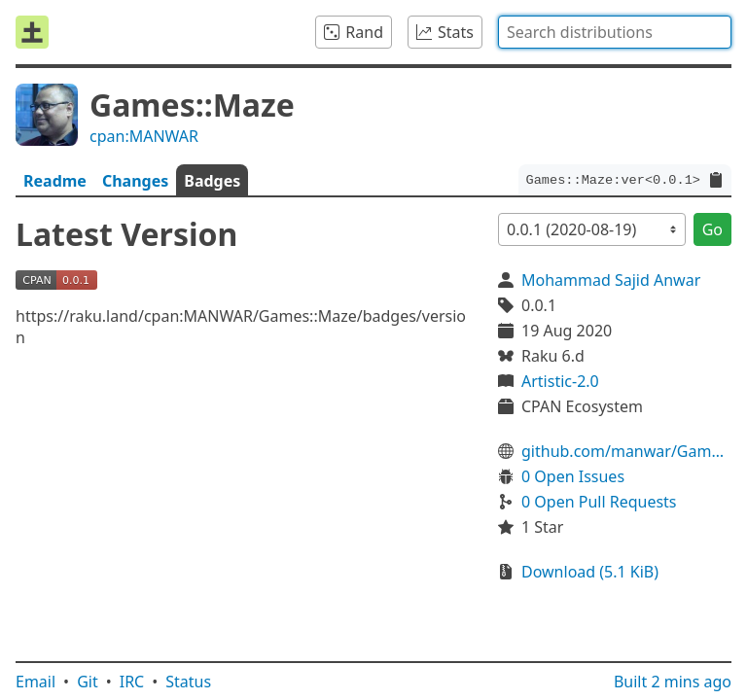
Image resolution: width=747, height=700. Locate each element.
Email (36, 682)
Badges (212, 181)
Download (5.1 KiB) (590, 572)
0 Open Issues (573, 476)
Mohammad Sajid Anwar (611, 280)
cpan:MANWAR (144, 136)
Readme (55, 181)
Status (188, 682)
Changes (135, 181)
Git (88, 682)
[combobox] (615, 32)
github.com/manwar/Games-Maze (626, 451)
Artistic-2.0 (560, 381)
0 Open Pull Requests (599, 502)
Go (712, 229)
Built (673, 682)
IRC (132, 682)
